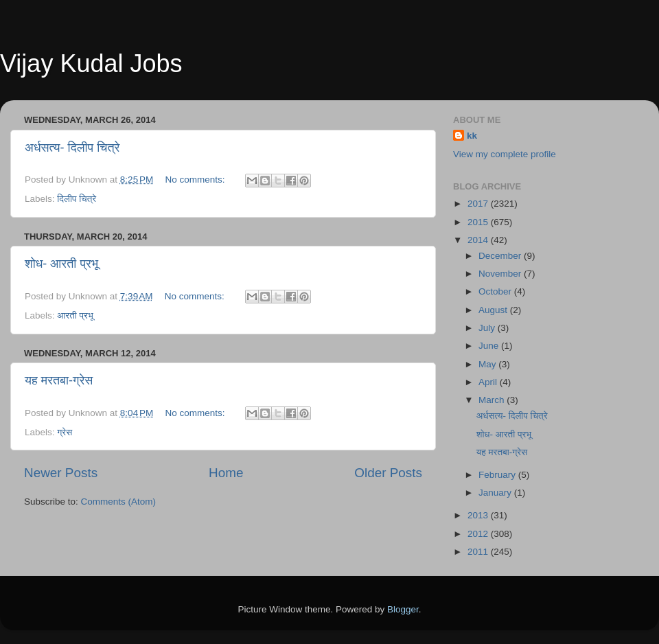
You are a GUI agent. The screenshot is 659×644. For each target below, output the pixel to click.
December (501, 256)
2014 (479, 240)
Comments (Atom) (119, 502)
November (501, 274)
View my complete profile (505, 154)
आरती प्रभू (75, 315)
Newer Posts (61, 473)
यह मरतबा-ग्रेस (59, 380)
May (488, 364)
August (494, 310)
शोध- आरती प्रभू (61, 264)
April (489, 382)
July (488, 328)
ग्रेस (65, 432)
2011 (479, 552)
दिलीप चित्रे (77, 199)
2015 (479, 222)
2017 (479, 204)
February (498, 475)
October (496, 291)
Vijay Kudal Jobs (91, 64)
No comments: (197, 180)
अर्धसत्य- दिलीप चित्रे (72, 148)
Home (226, 473)
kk (472, 136)
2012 (479, 534)
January (496, 493)
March (493, 400)
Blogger (403, 609)
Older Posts (388, 473)
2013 (479, 515)
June (490, 346)
